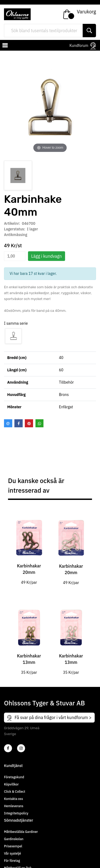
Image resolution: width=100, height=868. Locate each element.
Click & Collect (15, 792)
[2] (8, 748)
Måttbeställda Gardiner (21, 832)
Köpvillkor (11, 784)
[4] (21, 748)
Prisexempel (13, 846)
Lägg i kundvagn (47, 256)
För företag (12, 861)
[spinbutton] (15, 256)
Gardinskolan (14, 839)
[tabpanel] (29, 548)
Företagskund (14, 777)
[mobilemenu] (5, 46)
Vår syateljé (13, 853)
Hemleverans (14, 806)
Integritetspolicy (16, 813)
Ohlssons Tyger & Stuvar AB (44, 703)
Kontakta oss (13, 799)
